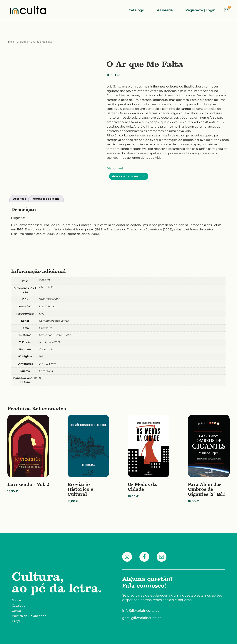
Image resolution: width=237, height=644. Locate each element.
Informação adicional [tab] (46, 199)
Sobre (16, 600)
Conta (16, 611)
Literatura (22, 42)
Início (11, 42)
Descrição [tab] (19, 199)
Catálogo (19, 606)
